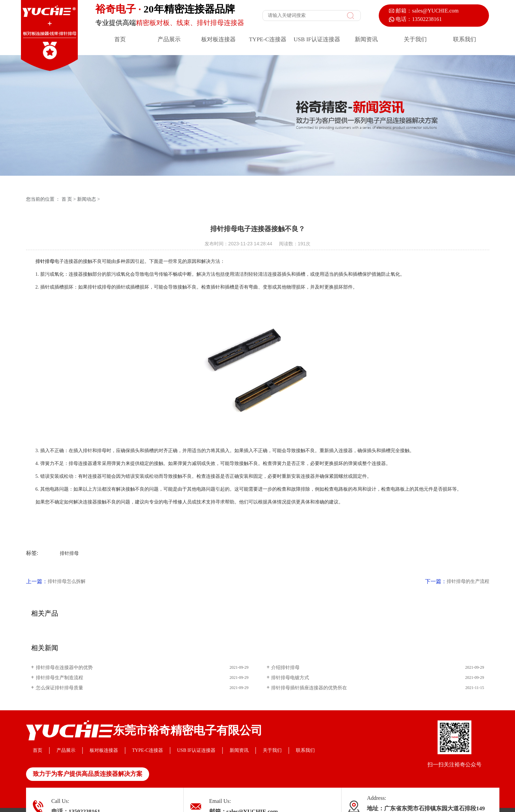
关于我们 (415, 39)
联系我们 (465, 39)
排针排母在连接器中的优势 (64, 668)
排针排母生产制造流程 (60, 678)
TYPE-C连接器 (268, 39)
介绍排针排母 (285, 668)
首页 (120, 39)
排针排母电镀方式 (290, 678)
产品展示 (169, 39)
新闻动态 (87, 199)
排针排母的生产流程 (468, 581)
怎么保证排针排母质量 (60, 688)
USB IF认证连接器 (317, 39)
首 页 (67, 199)
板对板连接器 (218, 39)
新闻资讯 (366, 39)
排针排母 (45, 261)
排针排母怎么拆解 (67, 581)
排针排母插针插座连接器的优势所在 (309, 688)
